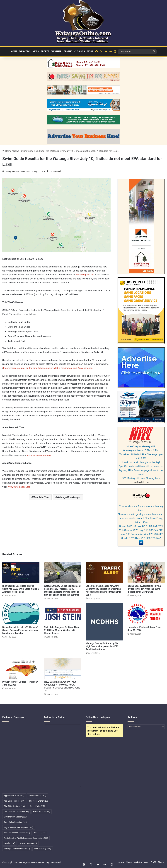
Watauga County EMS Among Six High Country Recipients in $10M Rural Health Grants (102, 646)
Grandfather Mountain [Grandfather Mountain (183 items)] (16, 822)
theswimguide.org (85, 275)
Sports (45, 51)
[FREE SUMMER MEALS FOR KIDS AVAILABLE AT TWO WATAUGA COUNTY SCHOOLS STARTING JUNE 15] (63, 668)
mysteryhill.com (141, 482)
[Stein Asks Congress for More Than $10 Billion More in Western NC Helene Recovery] (63, 614)
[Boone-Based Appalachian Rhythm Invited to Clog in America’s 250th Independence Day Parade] (146, 572)
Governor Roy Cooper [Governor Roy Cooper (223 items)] (15, 817)
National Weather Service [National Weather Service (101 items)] (17, 833)
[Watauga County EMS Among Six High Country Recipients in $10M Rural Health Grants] (104, 622)
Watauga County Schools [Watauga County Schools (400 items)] (17, 849)
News (36, 51)
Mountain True (41, 497)
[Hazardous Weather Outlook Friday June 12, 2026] (146, 614)
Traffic (68, 51)
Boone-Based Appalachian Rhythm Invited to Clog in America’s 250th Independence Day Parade (144, 589)
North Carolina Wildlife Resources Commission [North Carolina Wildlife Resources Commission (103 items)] (26, 838)
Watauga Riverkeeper (69, 497)
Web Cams (25, 51)
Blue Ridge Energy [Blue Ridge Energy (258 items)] (39, 801)
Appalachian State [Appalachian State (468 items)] (14, 796)
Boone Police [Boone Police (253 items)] (38, 806)
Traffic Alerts (157, 862)
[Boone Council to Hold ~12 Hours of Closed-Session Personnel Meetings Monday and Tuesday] (21, 614)
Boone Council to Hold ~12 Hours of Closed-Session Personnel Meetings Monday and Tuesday (20, 630)
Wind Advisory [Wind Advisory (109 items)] (43, 849)
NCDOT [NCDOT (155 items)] (40, 833)
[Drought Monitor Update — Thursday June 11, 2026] (21, 668)
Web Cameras (141, 862)
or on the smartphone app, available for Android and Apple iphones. (58, 368)
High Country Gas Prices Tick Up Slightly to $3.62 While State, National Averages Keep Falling (21, 589)
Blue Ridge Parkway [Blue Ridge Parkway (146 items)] (15, 806)
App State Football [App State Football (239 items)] (14, 801)
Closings (80, 51)
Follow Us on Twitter (55, 717)
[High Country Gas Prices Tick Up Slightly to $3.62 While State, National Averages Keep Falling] (21, 572)
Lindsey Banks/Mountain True (17, 171)
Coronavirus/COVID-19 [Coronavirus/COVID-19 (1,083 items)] (16, 812)
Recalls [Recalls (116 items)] (10, 843)
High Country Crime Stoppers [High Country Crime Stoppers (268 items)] (19, 827)
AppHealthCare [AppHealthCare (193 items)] (37, 796)
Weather (56, 51)
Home (14, 51)
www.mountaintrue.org (39, 455)
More (90, 51)
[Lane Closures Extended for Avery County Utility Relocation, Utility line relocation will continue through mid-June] (104, 572)
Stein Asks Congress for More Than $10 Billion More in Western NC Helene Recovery (61, 630)
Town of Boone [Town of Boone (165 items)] (28, 843)
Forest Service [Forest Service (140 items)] (42, 812)
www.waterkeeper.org (19, 487)
